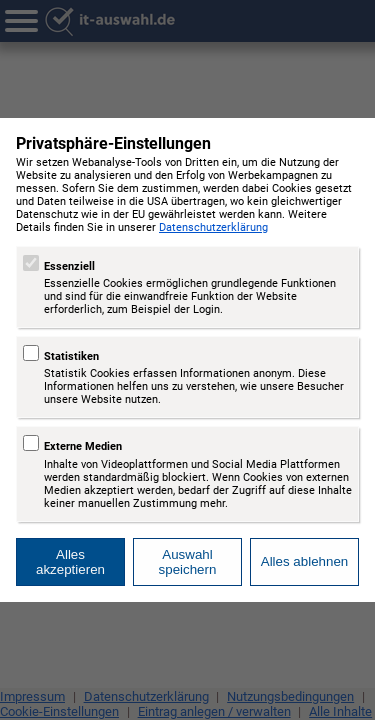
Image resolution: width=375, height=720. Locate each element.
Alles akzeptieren (70, 562)
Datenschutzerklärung (213, 227)
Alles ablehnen (304, 561)
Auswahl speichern (188, 562)
